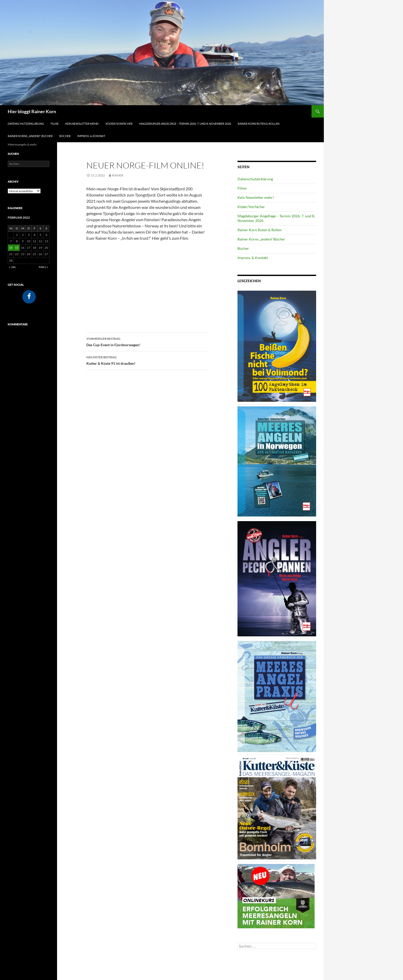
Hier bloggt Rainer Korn (32, 111)
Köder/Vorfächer (119, 124)
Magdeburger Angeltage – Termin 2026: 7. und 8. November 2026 (185, 124)
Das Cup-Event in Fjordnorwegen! (147, 341)
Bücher (65, 136)
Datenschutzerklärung (26, 124)
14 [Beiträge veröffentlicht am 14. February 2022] (11, 248)
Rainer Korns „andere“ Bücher (30, 136)
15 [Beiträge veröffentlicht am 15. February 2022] (17, 248)
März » (43, 267)
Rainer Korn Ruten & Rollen (259, 124)
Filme (55, 124)
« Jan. (13, 267)
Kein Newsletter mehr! (82, 124)
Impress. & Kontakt (91, 136)
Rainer (118, 175)
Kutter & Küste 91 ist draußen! (147, 360)
